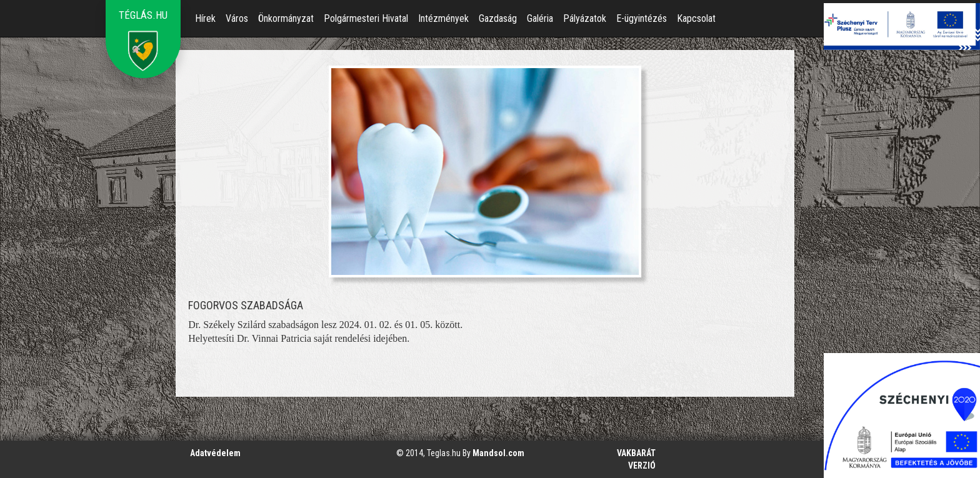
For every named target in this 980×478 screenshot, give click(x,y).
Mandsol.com (498, 453)
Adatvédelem (215, 453)
